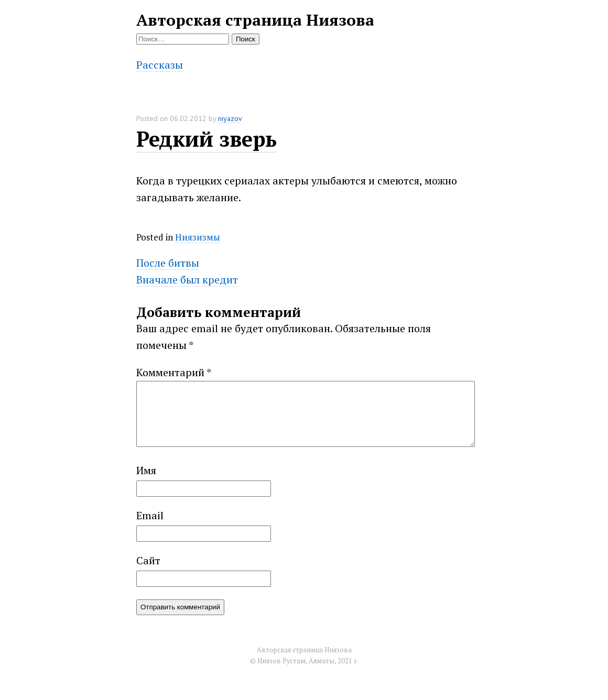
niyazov (230, 118)
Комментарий (174, 372)
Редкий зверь (207, 139)
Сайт (148, 573)
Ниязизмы (198, 237)
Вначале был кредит (187, 280)
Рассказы (160, 65)
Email (150, 528)
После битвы (168, 263)
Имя (146, 483)
